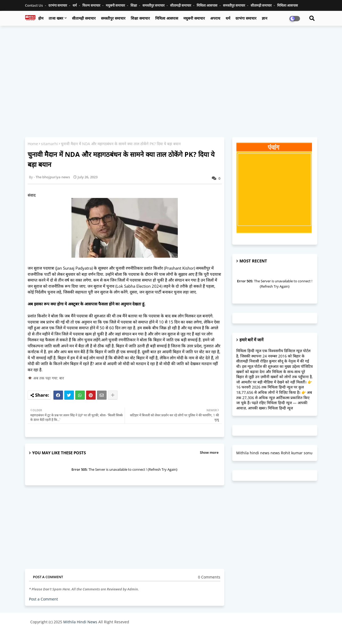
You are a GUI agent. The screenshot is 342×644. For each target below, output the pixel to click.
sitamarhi (49, 144)
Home (33, 144)
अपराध (215, 18)
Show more (209, 452)
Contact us (34, 5)
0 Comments (209, 577)
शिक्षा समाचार (140, 18)
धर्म (75, 5)
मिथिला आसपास (207, 5)
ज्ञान (265, 18)
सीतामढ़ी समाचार (181, 5)
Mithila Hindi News (80, 622)
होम (41, 18)
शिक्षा (134, 5)
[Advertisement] (171, 68)
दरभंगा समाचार (58, 5)
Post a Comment (43, 599)
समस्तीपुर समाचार (154, 5)
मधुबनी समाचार (116, 5)
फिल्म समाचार (92, 5)
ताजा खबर (56, 18)
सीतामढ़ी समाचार (84, 18)
